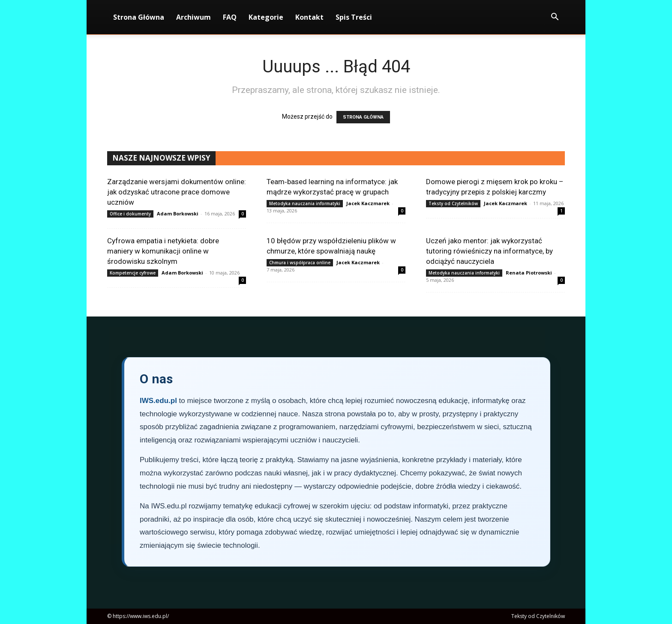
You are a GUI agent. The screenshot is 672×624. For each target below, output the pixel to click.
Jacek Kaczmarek (368, 203)
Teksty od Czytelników (453, 203)
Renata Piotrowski (529, 273)
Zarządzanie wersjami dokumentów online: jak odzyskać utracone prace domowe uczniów (177, 192)
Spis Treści (354, 17)
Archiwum (193, 17)
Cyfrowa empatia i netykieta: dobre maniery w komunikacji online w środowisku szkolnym (163, 251)
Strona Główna (139, 17)
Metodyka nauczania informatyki (305, 203)
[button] (555, 18)
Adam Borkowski (178, 213)
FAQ (230, 17)
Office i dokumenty (130, 214)
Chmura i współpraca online (300, 263)
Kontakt (309, 17)
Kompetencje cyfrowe (133, 273)
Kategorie (266, 17)
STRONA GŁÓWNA (363, 117)
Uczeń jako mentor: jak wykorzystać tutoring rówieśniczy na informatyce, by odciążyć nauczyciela (489, 251)
